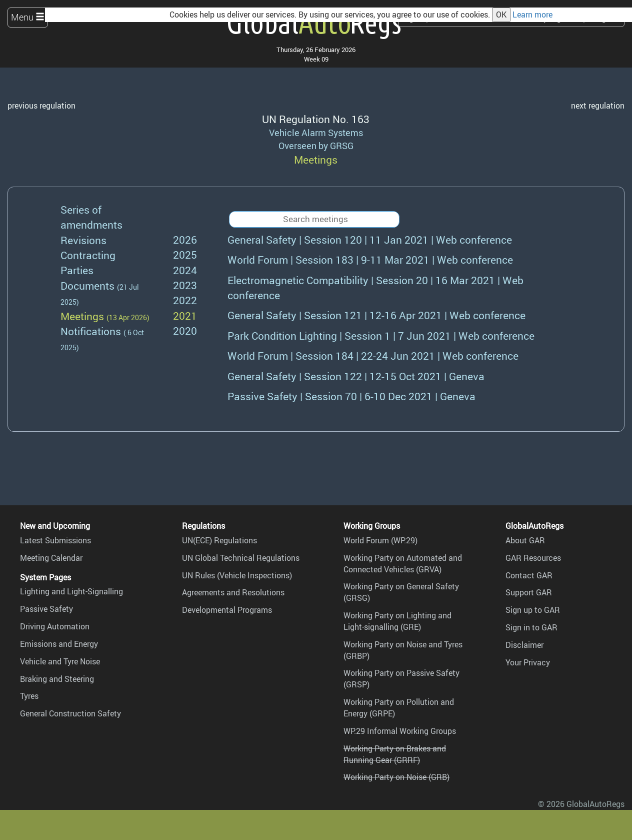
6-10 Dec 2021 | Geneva (351, 396)
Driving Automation (55, 626)
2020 (185, 330)
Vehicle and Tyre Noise (60, 661)
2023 (185, 285)
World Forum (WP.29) (380, 540)
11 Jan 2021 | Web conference (370, 239)
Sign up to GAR (533, 610)
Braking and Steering (57, 679)
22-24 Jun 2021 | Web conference (373, 355)
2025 (185, 254)
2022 (185, 300)
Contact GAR (529, 575)
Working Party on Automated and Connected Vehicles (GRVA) (403, 564)
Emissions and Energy (59, 644)
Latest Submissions (55, 540)
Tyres (29, 696)
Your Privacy (528, 662)
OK (501, 15)
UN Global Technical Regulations (241, 558)
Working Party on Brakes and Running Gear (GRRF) (395, 754)
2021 (185, 315)
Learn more (532, 15)
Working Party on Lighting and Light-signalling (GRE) (397, 621)
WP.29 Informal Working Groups (400, 731)
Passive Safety (46, 609)
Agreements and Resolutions (233, 592)
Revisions (83, 240)
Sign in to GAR (531, 627)
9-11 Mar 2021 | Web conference (370, 259)
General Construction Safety (70, 713)
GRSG (342, 146)
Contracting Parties (88, 262)
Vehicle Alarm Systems (316, 133)
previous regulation (41, 106)
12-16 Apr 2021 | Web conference (376, 315)
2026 (185, 239)
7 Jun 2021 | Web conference (381, 335)
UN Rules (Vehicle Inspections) (237, 575)
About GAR (525, 540)
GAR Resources (533, 558)
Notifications (91, 331)
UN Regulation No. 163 (316, 119)
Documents (87, 285)
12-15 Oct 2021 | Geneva (356, 376)
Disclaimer (524, 645)
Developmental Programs (227, 610)
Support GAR (529, 592)
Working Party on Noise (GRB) (396, 777)
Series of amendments (91, 217)
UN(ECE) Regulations (219, 540)
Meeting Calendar (51, 558)
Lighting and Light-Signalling (71, 591)
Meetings (82, 316)
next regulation (598, 106)
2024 (185, 270)
